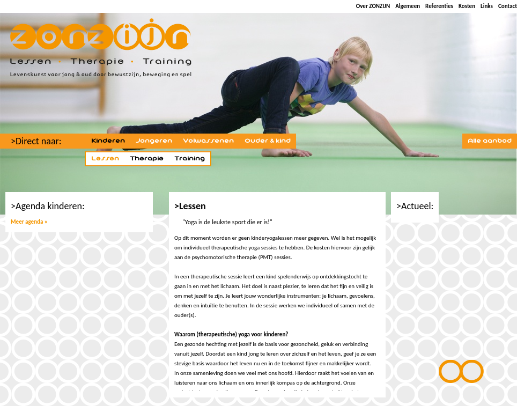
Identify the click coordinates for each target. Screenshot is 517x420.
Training (190, 159)
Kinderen (108, 141)
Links (487, 6)
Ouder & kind (268, 141)
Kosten (467, 6)
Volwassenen (208, 141)
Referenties (439, 6)
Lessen (105, 159)
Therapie (147, 159)
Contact (508, 6)
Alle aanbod (490, 141)
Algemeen (408, 6)
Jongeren (154, 141)
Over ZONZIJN (373, 6)
